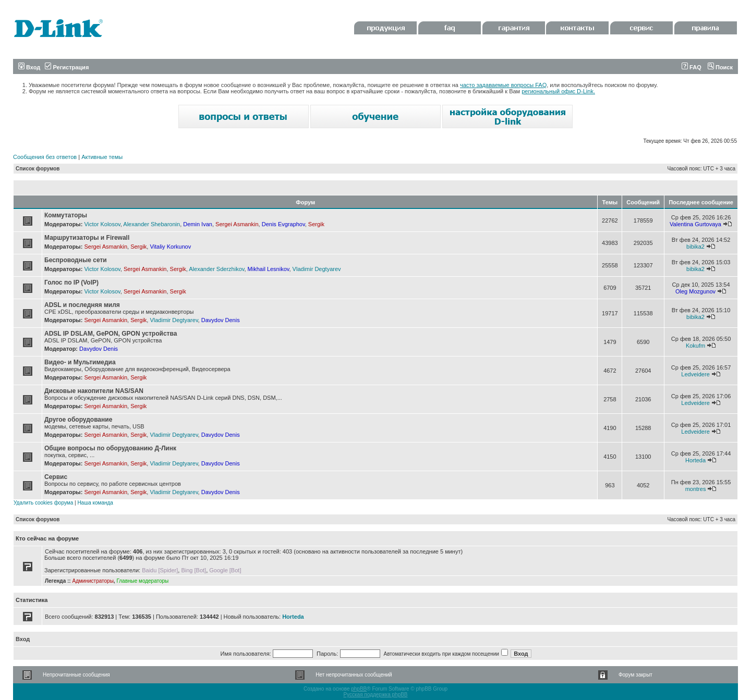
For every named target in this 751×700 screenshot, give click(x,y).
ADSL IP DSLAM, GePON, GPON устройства (111, 334)
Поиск (720, 67)
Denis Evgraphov (283, 224)
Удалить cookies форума (43, 503)
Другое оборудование (78, 420)
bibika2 (695, 247)
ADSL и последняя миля (82, 305)
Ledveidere (695, 374)
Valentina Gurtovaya (695, 224)
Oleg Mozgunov (695, 291)
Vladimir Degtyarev (317, 269)
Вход (29, 67)
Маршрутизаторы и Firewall (87, 238)
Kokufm (695, 346)
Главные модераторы (142, 581)
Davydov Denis (221, 320)
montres (696, 489)
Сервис (56, 477)
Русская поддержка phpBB (375, 695)
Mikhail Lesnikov (269, 269)
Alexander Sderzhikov (216, 269)
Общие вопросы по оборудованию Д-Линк (110, 448)
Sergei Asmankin (237, 224)
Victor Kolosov (102, 224)
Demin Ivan (198, 224)
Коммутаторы (66, 215)
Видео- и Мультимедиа (80, 362)
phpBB (359, 689)
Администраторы (93, 581)
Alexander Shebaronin (152, 224)
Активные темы (102, 157)
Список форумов (38, 169)
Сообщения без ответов (45, 157)
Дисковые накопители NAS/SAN (94, 391)
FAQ (692, 67)
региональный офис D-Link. (558, 91)
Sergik (316, 224)
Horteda (695, 460)
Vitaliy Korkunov (170, 247)
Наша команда (95, 503)
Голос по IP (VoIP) (71, 283)
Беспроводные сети (76, 260)
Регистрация (67, 67)
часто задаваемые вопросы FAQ (503, 85)
